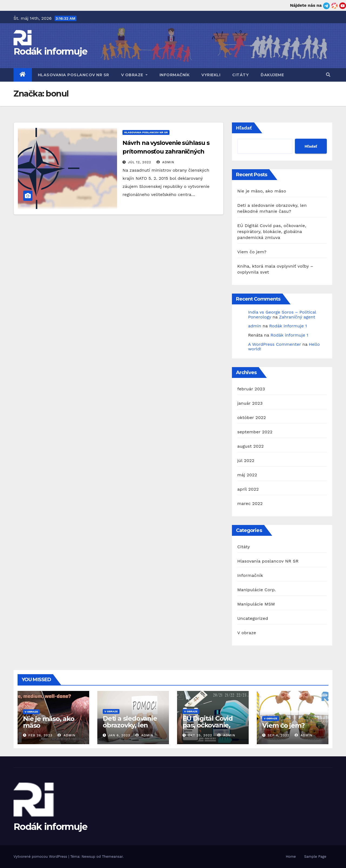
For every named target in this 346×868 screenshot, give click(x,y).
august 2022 (251, 446)
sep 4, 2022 (279, 735)
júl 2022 (246, 460)
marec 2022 (250, 503)
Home (291, 857)
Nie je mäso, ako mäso (262, 191)
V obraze (134, 75)
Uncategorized (253, 618)
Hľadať (244, 128)
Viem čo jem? (252, 252)
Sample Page (315, 857)
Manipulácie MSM (256, 604)
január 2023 (250, 403)
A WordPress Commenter (275, 344)
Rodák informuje (50, 51)
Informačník (175, 75)
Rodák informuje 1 (288, 326)
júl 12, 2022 (139, 162)
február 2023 (251, 389)
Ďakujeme (272, 75)
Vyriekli (211, 75)
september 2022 (255, 432)
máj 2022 (247, 475)
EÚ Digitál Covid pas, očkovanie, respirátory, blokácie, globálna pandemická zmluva (272, 232)
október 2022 (252, 418)
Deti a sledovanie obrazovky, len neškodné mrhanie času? (133, 729)
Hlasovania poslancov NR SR (74, 75)
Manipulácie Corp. (257, 590)
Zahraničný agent (297, 317)
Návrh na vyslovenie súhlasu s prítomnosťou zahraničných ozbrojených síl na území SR (166, 152)
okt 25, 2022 (200, 735)
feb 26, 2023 (40, 735)
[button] (328, 75)
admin (165, 162)
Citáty (240, 75)
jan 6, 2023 (119, 735)
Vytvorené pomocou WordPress (41, 857)
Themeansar (112, 857)
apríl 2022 (248, 489)
